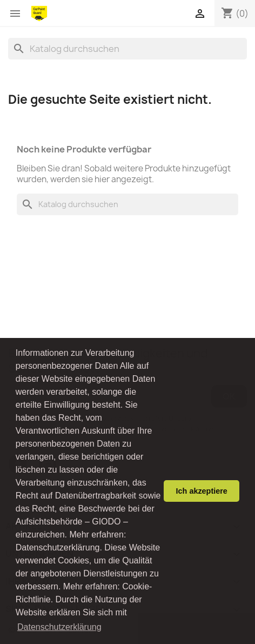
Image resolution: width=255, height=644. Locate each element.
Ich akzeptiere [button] (202, 491)
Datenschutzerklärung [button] (59, 627)
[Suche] (127, 49)
